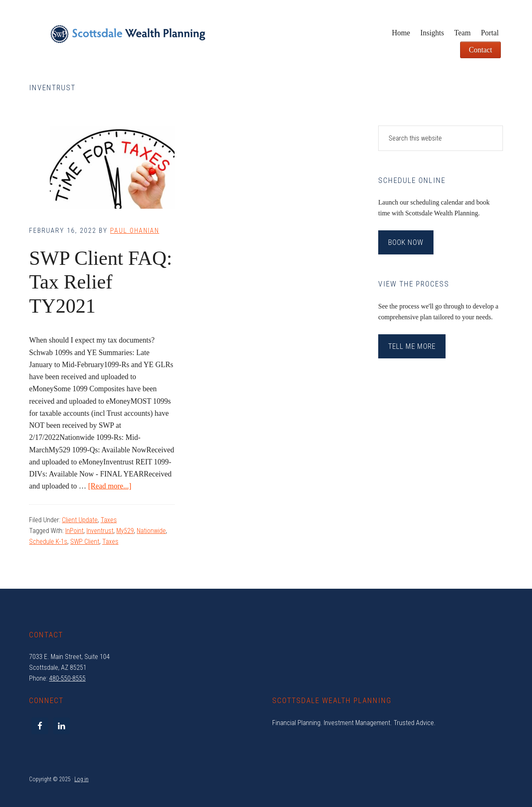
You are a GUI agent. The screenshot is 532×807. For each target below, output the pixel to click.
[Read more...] (110, 486)
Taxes (109, 520)
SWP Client (85, 542)
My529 (125, 531)
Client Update (80, 520)
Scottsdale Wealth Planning (128, 37)
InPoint (74, 531)
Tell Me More (412, 346)
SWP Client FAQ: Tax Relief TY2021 (101, 282)
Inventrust (100, 531)
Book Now (406, 242)
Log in (81, 779)
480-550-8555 (67, 678)
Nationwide (151, 531)
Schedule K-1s (48, 542)
